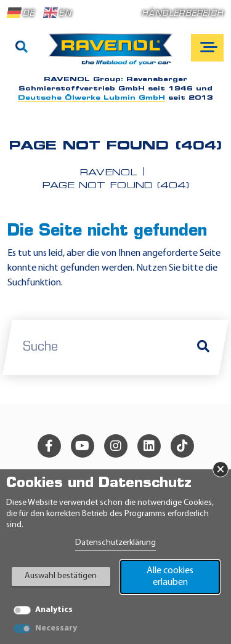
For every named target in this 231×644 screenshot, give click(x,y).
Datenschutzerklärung (115, 543)
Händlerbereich (183, 14)
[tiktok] (182, 446)
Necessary (56, 628)
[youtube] (83, 446)
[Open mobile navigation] (207, 48)
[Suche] (22, 48)
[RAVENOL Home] (114, 54)
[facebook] (49, 446)
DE (21, 13)
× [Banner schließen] (221, 469)
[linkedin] (149, 446)
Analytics (54, 610)
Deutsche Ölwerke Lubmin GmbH (91, 98)
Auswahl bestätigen (61, 576)
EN (57, 13)
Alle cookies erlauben (170, 577)
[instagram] (116, 446)
